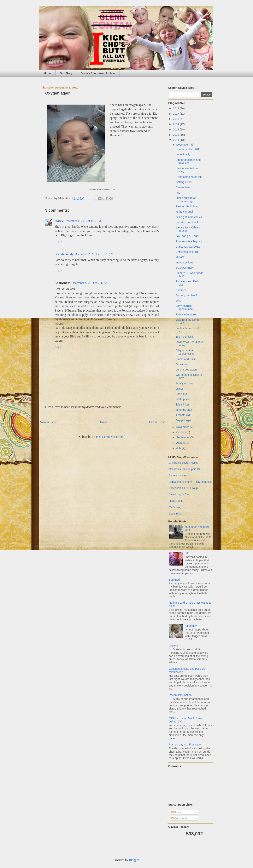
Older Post (157, 422)
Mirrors (180, 257)
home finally (183, 154)
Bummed (181, 290)
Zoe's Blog (175, 514)
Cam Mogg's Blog (179, 494)
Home (48, 73)
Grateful (174, 646)
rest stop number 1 (187, 222)
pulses (179, 389)
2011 (177, 140)
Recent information (180, 695)
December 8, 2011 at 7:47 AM (90, 283)
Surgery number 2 (186, 295)
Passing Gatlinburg (187, 206)
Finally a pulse (184, 383)
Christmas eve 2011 (188, 252)
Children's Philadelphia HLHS (187, 469)
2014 (177, 124)
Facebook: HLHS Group (183, 488)
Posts (176, 812)
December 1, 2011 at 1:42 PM (83, 221)
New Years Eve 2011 (188, 149)
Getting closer (184, 182)
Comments (179, 818)
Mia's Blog (175, 507)
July (179, 448)
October (181, 432)
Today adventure (186, 314)
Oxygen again (184, 420)
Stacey (59, 221)
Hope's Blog (176, 501)
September (183, 437)
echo (179, 301)
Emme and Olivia (186, 359)
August (181, 443)
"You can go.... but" (187, 236)
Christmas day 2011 (188, 247)
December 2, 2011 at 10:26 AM (94, 254)
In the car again (185, 212)
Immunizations (184, 262)
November (183, 427)
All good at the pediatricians (185, 352)
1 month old (183, 415)
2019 (177, 108)
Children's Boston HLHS (183, 463)
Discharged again (186, 370)
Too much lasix (185, 337)
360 (187, 553)
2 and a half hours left (189, 177)
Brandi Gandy (64, 254)
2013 (177, 129)
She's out (181, 394)
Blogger (134, 860)
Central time (183, 187)
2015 (177, 119)
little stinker (182, 405)
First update (183, 399)
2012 (177, 135)
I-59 (178, 193)
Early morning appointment (185, 307)
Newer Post (48, 422)
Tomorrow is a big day (189, 241)
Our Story (66, 73)
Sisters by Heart (179, 475)
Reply (58, 241)
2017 (177, 114)
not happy (191, 626)
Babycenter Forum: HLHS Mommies (191, 482)
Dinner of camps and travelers (188, 161)
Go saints (181, 364)
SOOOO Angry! (185, 268)
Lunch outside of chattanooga (186, 200)
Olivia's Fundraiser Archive (98, 73)
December (183, 145)
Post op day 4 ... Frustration (185, 744)
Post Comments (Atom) (111, 437)
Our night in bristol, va (189, 217)
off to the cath (184, 410)
